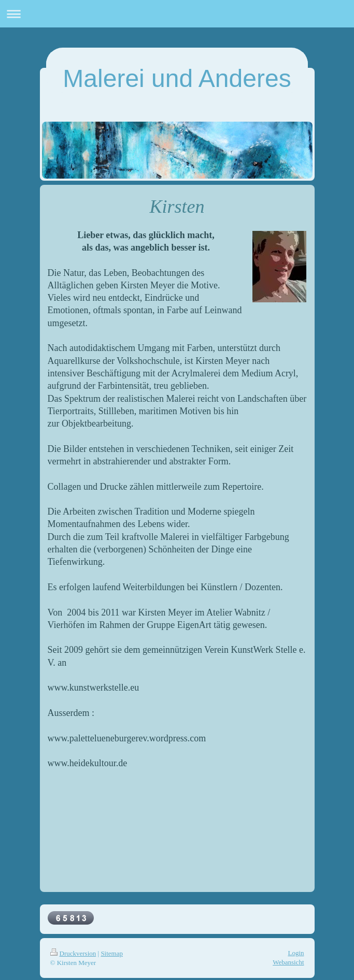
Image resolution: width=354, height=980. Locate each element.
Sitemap (112, 953)
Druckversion (73, 953)
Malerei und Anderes (177, 78)
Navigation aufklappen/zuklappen (177, 14)
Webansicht (288, 962)
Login (296, 953)
